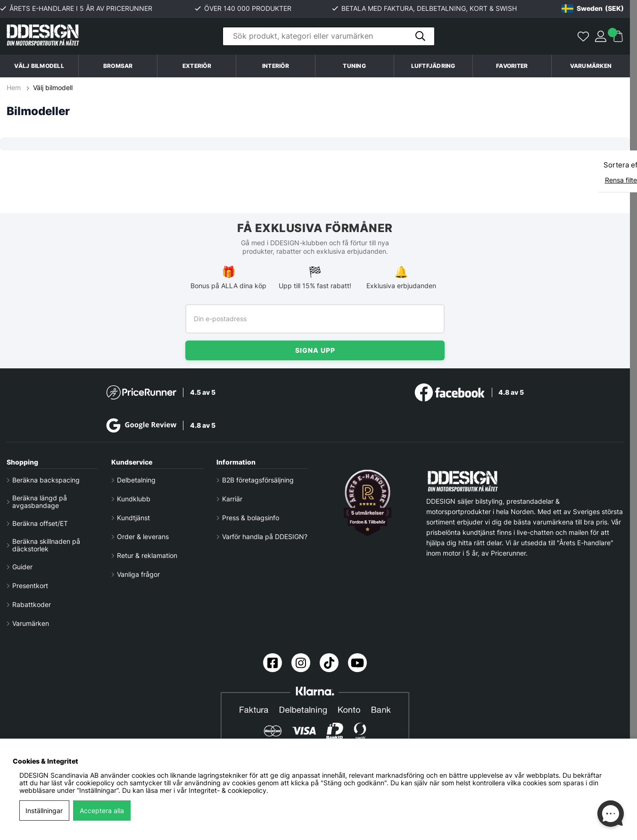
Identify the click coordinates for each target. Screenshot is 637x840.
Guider (22, 567)
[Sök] (329, 37)
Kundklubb (134, 499)
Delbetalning (136, 480)
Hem (15, 88)
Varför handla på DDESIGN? (265, 537)
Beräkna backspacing (46, 480)
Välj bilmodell (39, 66)
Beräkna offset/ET (40, 524)
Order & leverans (143, 537)
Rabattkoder (32, 605)
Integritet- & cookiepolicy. (228, 790)
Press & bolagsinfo (251, 518)
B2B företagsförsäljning (258, 480)
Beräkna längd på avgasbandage (40, 502)
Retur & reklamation (147, 556)
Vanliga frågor (138, 574)
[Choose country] (592, 8)
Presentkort (30, 586)
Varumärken (591, 66)
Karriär (232, 499)
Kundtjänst (133, 518)
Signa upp (315, 350)
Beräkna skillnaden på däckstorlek (46, 545)
